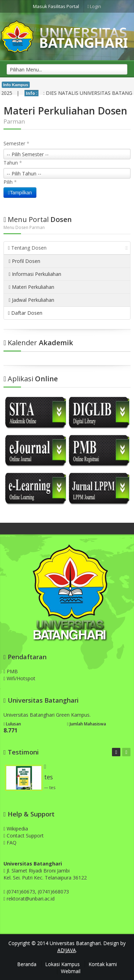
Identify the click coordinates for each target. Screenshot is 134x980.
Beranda (27, 964)
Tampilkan (20, 193)
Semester (16, 143)
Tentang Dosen (68, 248)
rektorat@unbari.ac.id (31, 899)
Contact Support (24, 836)
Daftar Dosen (25, 313)
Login (94, 6)
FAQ (10, 843)
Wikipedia (16, 829)
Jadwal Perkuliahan (31, 300)
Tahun (13, 163)
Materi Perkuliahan (31, 287)
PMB (11, 671)
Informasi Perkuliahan (35, 274)
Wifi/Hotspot (19, 678)
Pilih (10, 182)
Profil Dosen (24, 261)
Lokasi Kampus (62, 964)
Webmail (71, 971)
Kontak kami (103, 964)
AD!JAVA (67, 950)
